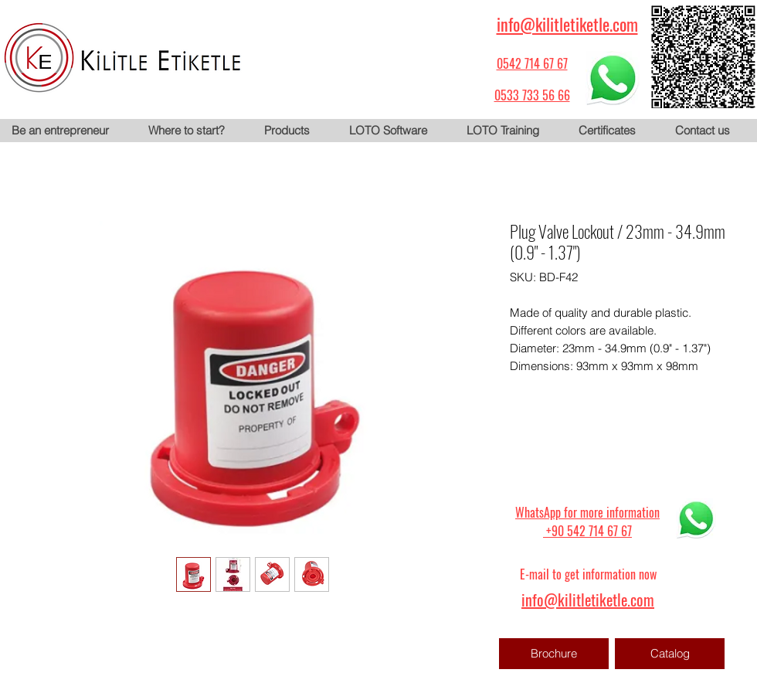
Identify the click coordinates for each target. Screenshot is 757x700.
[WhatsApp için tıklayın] (613, 78)
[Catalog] (670, 654)
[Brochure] (554, 654)
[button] (294, 131)
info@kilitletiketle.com (567, 24)
